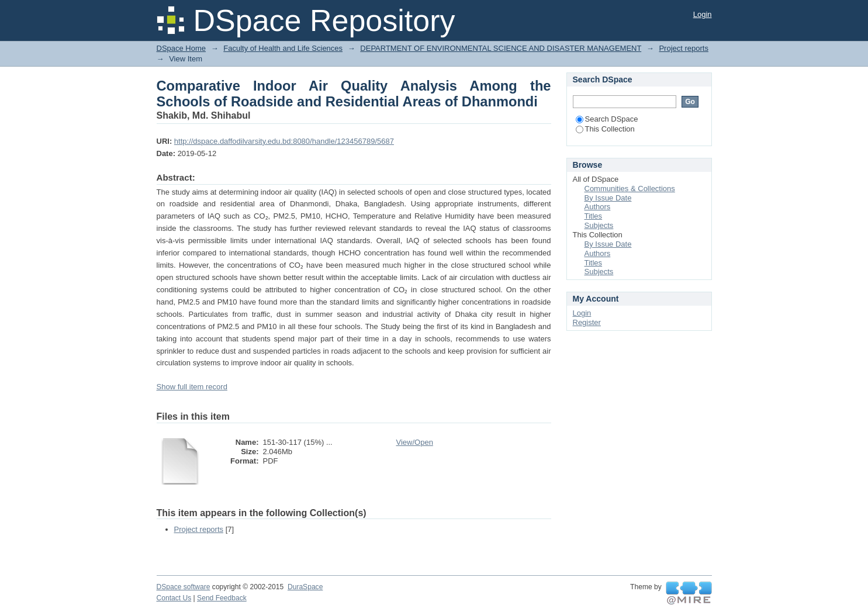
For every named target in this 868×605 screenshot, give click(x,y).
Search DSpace (607, 119)
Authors (598, 207)
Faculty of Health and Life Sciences (283, 48)
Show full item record (192, 387)
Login (703, 14)
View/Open (415, 442)
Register (587, 322)
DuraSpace (305, 587)
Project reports (684, 48)
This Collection (605, 129)
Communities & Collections (630, 189)
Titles (594, 216)
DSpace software (184, 587)
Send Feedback (222, 598)
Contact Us (174, 598)
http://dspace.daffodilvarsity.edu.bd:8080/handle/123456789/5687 (284, 141)
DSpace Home (181, 48)
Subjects (599, 225)
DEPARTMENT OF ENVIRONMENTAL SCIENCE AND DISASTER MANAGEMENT (501, 48)
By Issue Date (608, 198)
